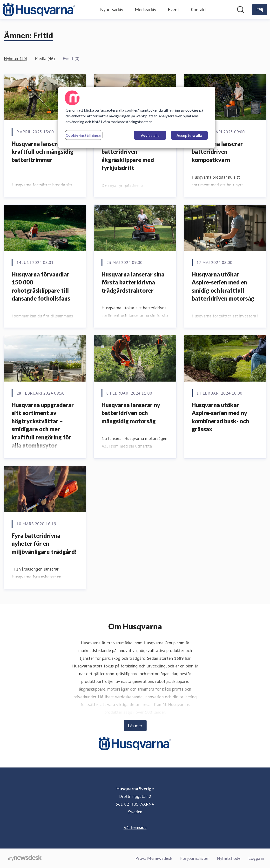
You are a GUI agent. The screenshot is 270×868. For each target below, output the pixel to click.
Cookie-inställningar (84, 135)
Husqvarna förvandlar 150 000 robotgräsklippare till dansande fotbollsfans (41, 286)
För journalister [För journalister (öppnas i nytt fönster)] (195, 858)
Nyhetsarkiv (112, 9)
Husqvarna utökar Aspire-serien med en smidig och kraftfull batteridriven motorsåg (223, 286)
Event (173, 9)
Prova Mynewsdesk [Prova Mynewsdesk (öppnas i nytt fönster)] (154, 858)
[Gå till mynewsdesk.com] (25, 858)
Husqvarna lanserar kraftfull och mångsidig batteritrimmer (43, 152)
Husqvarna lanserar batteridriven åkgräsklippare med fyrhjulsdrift (128, 156)
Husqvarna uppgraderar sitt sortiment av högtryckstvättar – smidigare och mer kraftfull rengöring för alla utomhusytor (43, 425)
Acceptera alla (189, 135)
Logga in (256, 858)
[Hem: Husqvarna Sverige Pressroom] (39, 10)
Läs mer (135, 726)
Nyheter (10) (16, 58)
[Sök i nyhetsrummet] (241, 10)
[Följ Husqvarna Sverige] (260, 10)
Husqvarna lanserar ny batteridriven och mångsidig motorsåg (131, 413)
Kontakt (198, 9)
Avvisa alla (150, 135)
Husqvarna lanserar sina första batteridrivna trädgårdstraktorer (133, 282)
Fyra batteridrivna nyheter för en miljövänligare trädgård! (44, 544)
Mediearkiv (145, 9)
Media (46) (45, 58)
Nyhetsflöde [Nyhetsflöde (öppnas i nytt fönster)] (229, 858)
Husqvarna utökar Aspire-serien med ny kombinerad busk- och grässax (220, 417)
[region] (137, 117)
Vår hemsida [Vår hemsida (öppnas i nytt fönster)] (135, 827)
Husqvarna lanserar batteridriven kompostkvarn (217, 152)
